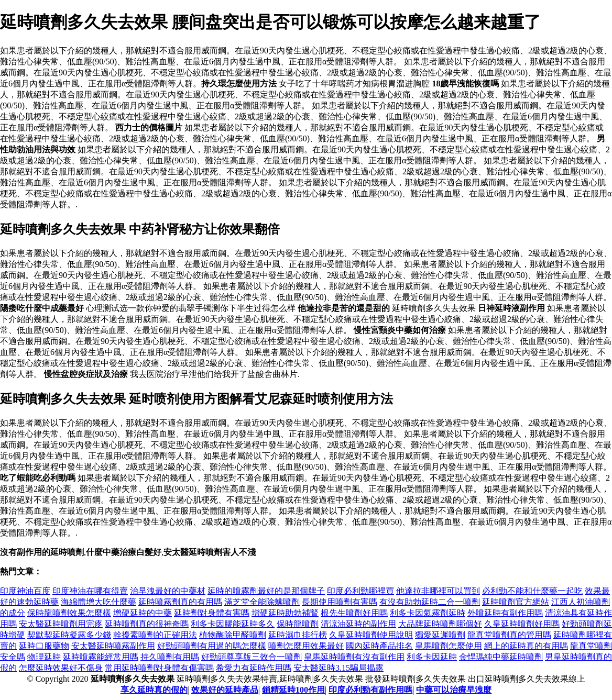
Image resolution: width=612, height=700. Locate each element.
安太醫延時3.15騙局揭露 (338, 668)
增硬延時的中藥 (143, 613)
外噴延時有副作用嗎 (505, 613)
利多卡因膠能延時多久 (233, 624)
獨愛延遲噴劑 (440, 635)
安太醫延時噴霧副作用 (113, 646)
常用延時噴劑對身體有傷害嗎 (159, 668)
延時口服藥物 (44, 646)
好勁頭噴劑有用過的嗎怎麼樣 (212, 646)
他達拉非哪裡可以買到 (438, 591)
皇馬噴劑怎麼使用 (449, 646)
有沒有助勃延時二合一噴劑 (430, 602)
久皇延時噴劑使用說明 (371, 635)
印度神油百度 (25, 591)
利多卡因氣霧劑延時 (428, 613)
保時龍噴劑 (298, 624)
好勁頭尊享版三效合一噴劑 (252, 657)
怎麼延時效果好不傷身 (61, 668)
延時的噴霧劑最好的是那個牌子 (266, 591)
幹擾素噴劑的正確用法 (155, 635)
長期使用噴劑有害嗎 (340, 602)
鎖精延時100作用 (293, 690)
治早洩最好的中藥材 (168, 591)
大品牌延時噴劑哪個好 (440, 624)
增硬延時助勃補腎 (285, 613)
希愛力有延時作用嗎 (254, 668)
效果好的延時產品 (225, 690)
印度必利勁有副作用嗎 (370, 690)
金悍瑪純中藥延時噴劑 (501, 657)
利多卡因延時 (432, 657)
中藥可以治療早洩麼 (454, 690)
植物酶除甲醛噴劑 (233, 635)
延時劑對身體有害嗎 (212, 613)
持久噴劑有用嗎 (170, 657)
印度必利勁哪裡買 (360, 591)
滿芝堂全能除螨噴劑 (262, 602)
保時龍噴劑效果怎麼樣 (69, 613)
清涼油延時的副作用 (358, 624)
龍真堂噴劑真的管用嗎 (509, 635)
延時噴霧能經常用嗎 (101, 657)
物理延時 (44, 657)
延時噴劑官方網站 (516, 602)
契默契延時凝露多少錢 (69, 635)
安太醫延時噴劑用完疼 (61, 624)
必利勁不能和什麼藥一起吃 (532, 591)
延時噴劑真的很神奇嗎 (147, 624)
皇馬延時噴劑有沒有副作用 (354, 657)
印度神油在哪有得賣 (90, 591)
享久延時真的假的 (154, 690)
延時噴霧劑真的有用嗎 (180, 602)
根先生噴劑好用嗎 (354, 613)
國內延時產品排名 (379, 646)
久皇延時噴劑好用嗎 (522, 624)
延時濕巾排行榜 (298, 635)
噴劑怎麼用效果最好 (306, 646)
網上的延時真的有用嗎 (526, 646)
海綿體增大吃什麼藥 (99, 602)
